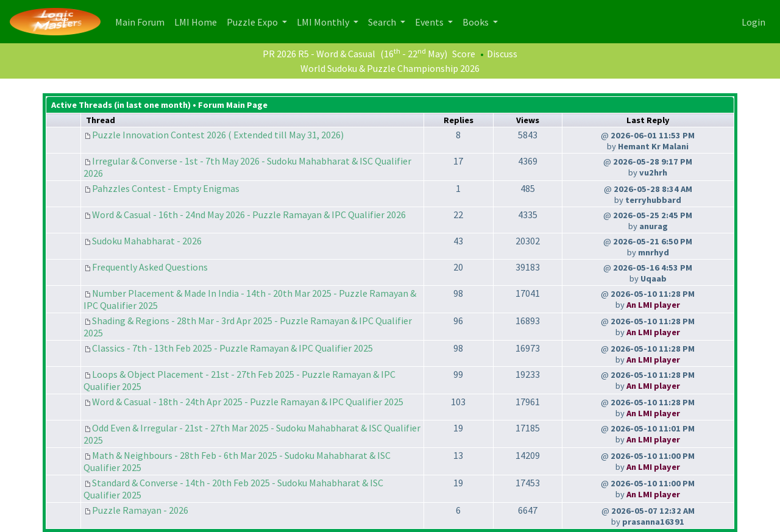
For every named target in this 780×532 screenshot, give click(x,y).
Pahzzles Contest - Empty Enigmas (166, 188)
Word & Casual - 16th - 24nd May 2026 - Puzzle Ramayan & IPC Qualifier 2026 (249, 215)
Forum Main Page (233, 105)
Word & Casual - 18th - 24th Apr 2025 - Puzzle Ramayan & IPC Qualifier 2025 (248, 402)
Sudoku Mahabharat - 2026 (147, 241)
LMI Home (198, 21)
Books (477, 22)
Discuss (502, 54)
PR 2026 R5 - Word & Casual (319, 54)
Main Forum (142, 21)
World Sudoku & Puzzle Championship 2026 (390, 68)
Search (383, 22)
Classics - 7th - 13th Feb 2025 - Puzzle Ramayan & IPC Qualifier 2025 (232, 348)
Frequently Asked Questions (150, 267)
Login (753, 22)
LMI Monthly (324, 22)
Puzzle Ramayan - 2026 (140, 510)
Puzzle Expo (253, 22)
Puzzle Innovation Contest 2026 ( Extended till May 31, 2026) (218, 135)
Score (464, 54)
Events (430, 22)
